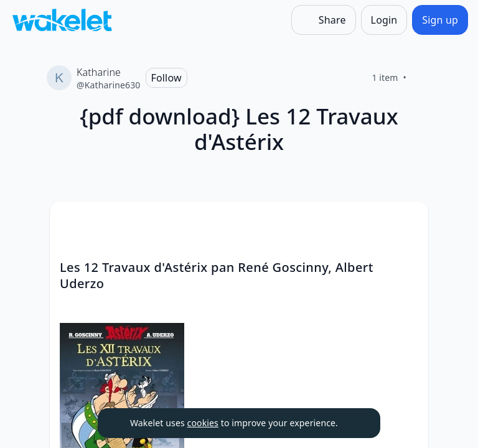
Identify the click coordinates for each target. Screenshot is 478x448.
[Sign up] (440, 20)
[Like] (421, 78)
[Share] (324, 20)
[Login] (384, 20)
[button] (408, 222)
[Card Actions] (408, 222)
